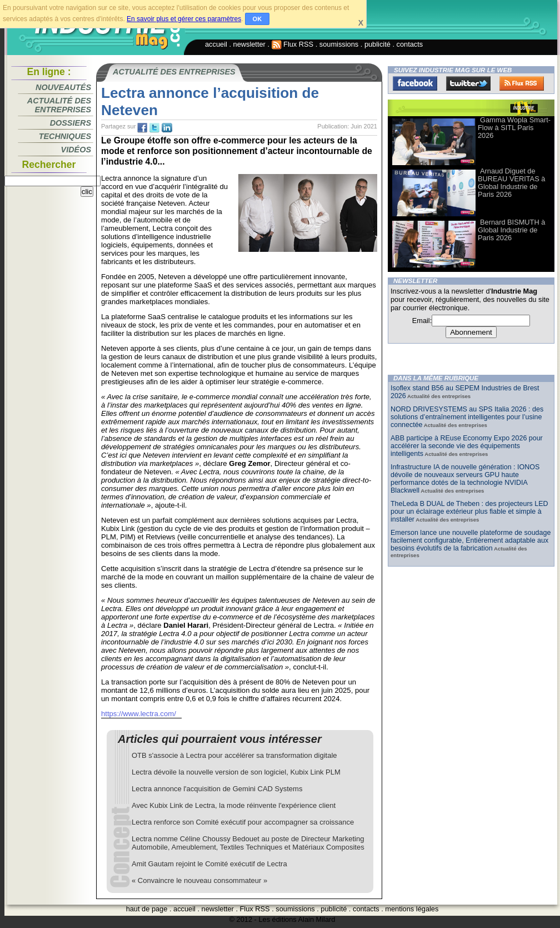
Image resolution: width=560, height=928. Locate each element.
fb (142, 128)
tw (154, 128)
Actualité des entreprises (59, 105)
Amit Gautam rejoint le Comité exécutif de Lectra (209, 864)
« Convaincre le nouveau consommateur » (199, 880)
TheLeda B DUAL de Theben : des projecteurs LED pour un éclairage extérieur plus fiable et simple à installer (469, 512)
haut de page (147, 909)
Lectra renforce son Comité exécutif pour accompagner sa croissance (243, 822)
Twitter (468, 83)
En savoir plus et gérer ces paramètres (184, 19)
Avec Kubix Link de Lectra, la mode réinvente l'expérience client (234, 805)
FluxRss (522, 83)
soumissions (339, 44)
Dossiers (71, 123)
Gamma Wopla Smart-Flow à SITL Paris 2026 (514, 128)
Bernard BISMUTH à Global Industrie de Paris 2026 (511, 230)
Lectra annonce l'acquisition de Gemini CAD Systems (217, 789)
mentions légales (412, 909)
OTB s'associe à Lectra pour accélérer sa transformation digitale (234, 755)
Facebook (415, 83)
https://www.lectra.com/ (139, 714)
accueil (216, 44)
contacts (410, 44)
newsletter (249, 44)
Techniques (65, 136)
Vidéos (76, 150)
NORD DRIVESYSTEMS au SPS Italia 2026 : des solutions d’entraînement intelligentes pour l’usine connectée (467, 417)
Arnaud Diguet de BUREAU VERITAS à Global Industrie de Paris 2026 (511, 183)
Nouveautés (63, 87)
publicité (377, 44)
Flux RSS (293, 44)
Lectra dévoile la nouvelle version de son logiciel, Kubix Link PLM (236, 772)
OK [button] (257, 19)
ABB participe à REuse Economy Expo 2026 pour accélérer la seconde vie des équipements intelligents (467, 446)
